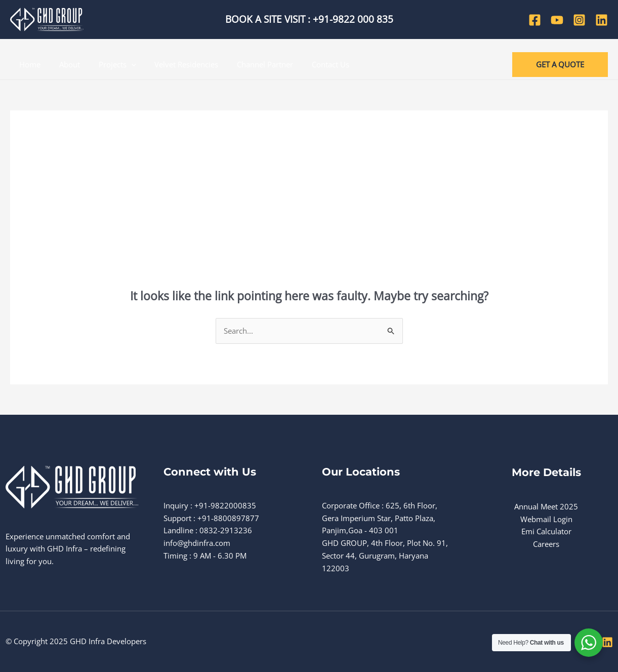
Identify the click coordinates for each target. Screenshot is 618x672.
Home (28, 64)
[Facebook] (535, 20)
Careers (546, 544)
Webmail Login (546, 519)
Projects (109, 64)
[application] (123, 64)
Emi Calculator (546, 531)
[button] (560, 65)
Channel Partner (250, 64)
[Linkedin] (602, 20)
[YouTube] (557, 20)
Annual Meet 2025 (546, 506)
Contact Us (312, 64)
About (65, 64)
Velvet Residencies (175, 64)
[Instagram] (579, 20)
